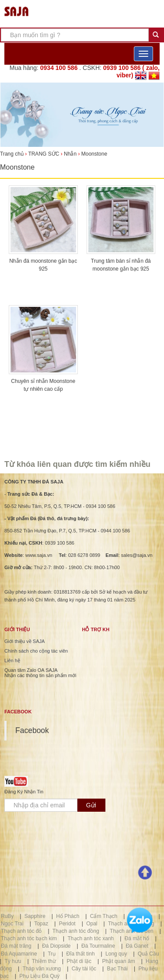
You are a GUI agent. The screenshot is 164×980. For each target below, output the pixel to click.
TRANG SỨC (44, 154)
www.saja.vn (39, 555)
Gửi (91, 805)
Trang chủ (12, 154)
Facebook (32, 730)
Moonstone (94, 154)
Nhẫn (70, 154)
